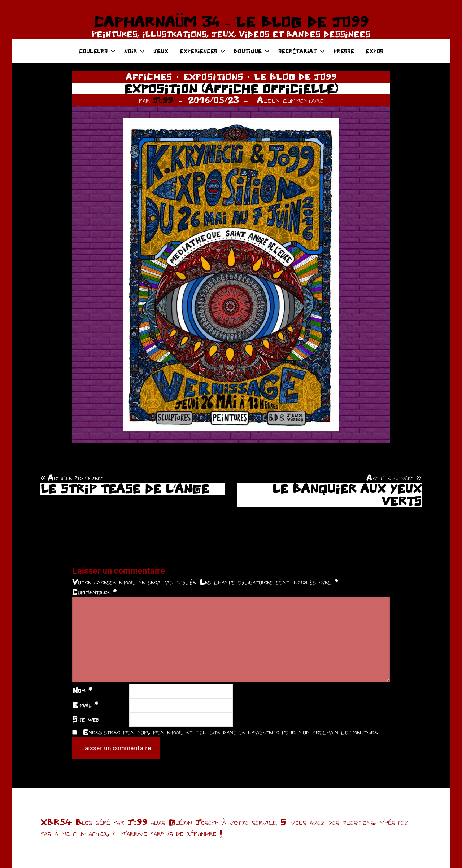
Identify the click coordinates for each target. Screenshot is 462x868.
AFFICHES (149, 76)
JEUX (161, 51)
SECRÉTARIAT (302, 51)
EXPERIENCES (202, 51)
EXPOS (374, 51)
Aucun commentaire (290, 100)
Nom (82, 690)
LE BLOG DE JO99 (295, 76)
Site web (86, 719)
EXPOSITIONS (213, 76)
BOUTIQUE (252, 51)
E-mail (85, 705)
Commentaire (94, 592)
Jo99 (163, 100)
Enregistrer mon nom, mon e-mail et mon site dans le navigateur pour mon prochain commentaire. (231, 732)
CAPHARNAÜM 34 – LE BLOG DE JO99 (231, 22)
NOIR (134, 51)
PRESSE (344, 51)
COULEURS (97, 51)
